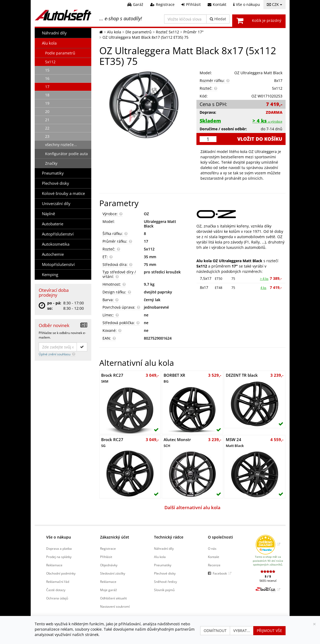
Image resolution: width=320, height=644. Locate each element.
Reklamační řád (58, 582)
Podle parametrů (60, 53)
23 (47, 136)
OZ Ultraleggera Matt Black (258, 73)
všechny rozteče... (61, 145)
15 (47, 70)
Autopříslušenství (58, 234)
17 (47, 87)
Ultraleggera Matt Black (160, 224)
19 (47, 103)
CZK (274, 4)
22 (47, 128)
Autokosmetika (56, 244)
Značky (51, 163)
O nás (212, 548)
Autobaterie (53, 224)
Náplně (48, 214)
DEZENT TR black (242, 375)
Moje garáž (108, 590)
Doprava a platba (59, 548)
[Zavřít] (314, 624)
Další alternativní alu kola (192, 507)
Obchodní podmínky (61, 573)
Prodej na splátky (59, 557)
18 (47, 95)
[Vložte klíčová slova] (185, 19)
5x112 (50, 62)
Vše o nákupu (59, 537)
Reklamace (54, 565)
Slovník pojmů (164, 590)
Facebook (220, 573)
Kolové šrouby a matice (63, 193)
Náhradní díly (54, 33)
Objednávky (109, 565)
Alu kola (49, 43)
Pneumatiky (53, 173)
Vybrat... (242, 631)
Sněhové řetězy (165, 582)
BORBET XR (174, 378)
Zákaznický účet (115, 537)
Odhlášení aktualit (113, 598)
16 (47, 78)
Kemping (50, 275)
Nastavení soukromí (115, 606)
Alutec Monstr (177, 442)
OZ (146, 214)
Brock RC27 (112, 378)
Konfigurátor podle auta (66, 154)
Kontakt (214, 557)
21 (47, 120)
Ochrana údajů (57, 598)
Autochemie (53, 254)
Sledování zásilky (113, 573)
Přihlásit (106, 557)
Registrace (108, 548)
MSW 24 (235, 442)
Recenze (214, 565)
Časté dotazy (56, 590)
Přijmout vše (269, 631)
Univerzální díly (56, 204)
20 (47, 111)
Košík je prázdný (267, 20)
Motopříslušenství (58, 264)
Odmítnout (215, 631)
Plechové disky (56, 183)
